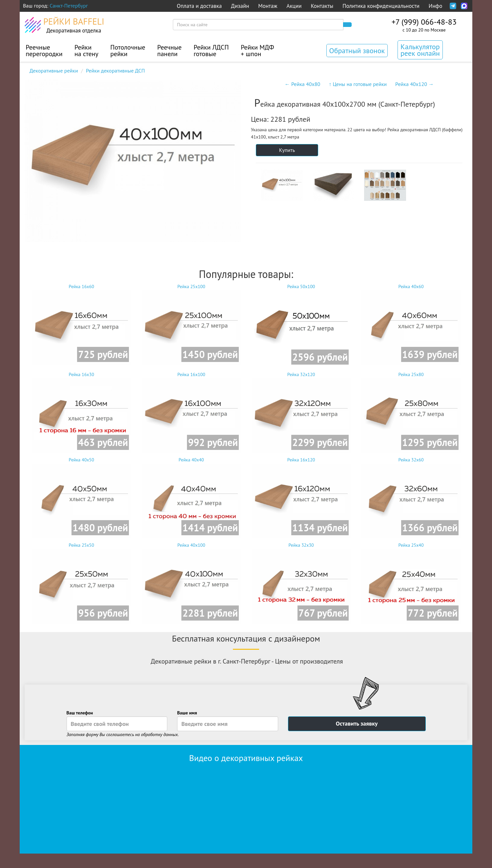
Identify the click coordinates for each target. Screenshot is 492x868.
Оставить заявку (357, 723)
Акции (294, 6)
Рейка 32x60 (411, 497)
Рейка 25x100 (191, 324)
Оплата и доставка (199, 6)
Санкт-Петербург (69, 6)
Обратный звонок (357, 51)
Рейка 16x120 (301, 497)
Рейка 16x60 (81, 324)
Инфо (435, 6)
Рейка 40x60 (411, 324)
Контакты (322, 6)
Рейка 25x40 (411, 583)
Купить (287, 150)
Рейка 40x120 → (414, 84)
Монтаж (268, 6)
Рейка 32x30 (301, 583)
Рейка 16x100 (191, 412)
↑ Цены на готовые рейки (358, 84)
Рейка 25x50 (81, 583)
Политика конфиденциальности (381, 6)
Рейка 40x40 (191, 497)
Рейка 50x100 (301, 326)
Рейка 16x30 (81, 412)
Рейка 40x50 (81, 497)
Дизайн (240, 6)
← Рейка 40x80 (302, 84)
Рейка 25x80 (411, 412)
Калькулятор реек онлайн (420, 50)
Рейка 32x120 (301, 412)
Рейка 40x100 (191, 583)
